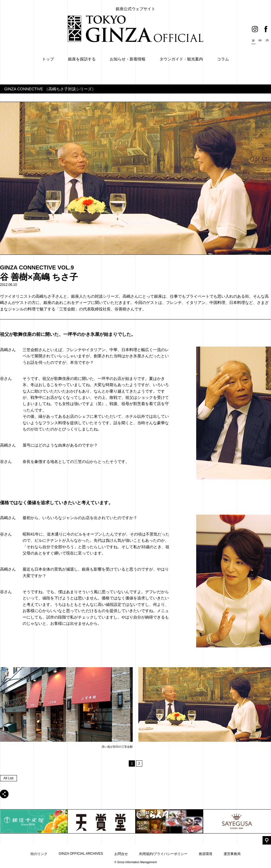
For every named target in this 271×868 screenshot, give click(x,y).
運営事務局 (232, 854)
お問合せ (121, 854)
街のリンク (39, 854)
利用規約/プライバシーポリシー (163, 854)
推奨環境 (206, 854)
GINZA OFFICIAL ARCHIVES (81, 854)
